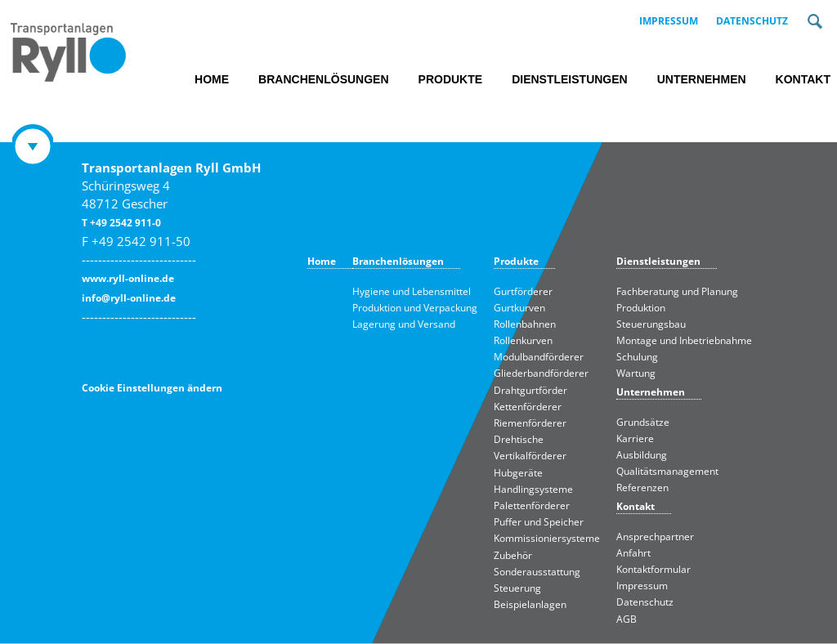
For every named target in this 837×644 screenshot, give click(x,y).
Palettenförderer (532, 505)
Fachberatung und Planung (677, 291)
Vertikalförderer (530, 456)
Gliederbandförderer (541, 373)
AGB (627, 619)
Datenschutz (752, 21)
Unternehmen (702, 79)
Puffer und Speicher (539, 522)
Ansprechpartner (655, 537)
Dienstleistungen (570, 79)
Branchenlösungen (323, 79)
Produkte (451, 79)
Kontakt (803, 79)
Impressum (669, 21)
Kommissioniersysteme (547, 538)
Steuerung (517, 588)
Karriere (635, 438)
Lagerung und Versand (404, 324)
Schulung (637, 357)
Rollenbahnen (525, 324)
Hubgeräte (518, 473)
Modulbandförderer (539, 357)
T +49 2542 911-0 (121, 223)
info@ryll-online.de (129, 298)
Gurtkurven (519, 308)
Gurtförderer (523, 291)
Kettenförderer (528, 407)
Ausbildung (642, 455)
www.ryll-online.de (128, 278)
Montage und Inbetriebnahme (684, 340)
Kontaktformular (653, 569)
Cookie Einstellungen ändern (152, 388)
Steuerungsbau (651, 324)
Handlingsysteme (533, 489)
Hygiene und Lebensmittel (412, 291)
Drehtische (519, 439)
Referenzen (642, 487)
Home (212, 79)
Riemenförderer (530, 423)
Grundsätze (643, 422)
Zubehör (513, 555)
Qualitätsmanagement (667, 471)
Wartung (636, 373)
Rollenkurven (523, 340)
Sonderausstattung (537, 572)
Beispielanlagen (530, 604)
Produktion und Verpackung (415, 308)
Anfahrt (633, 553)
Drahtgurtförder (530, 390)
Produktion (641, 308)
